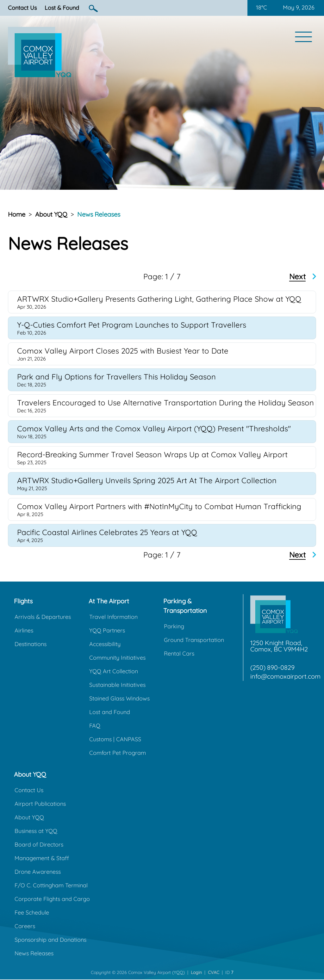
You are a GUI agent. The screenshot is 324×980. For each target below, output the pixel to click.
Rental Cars (179, 653)
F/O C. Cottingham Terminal (51, 885)
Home (17, 214)
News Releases (99, 214)
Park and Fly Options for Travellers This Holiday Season (116, 377)
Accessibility (105, 644)
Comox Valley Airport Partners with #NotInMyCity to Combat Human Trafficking (159, 506)
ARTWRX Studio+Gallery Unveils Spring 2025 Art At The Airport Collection (147, 480)
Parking (174, 626)
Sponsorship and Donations (50, 940)
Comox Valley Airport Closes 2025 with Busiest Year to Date (123, 351)
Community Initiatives (117, 658)
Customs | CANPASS (115, 739)
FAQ (95, 726)
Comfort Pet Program (118, 753)
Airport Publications (40, 804)
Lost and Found (110, 712)
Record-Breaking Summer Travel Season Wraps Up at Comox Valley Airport (152, 454)
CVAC (214, 972)
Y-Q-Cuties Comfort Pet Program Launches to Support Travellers (132, 325)
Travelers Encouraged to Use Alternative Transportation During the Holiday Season (165, 403)
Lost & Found (62, 8)
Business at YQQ (36, 831)
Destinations (31, 644)
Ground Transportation (194, 640)
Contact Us (22, 8)
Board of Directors (39, 844)
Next (297, 276)
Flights (23, 601)
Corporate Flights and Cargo (52, 899)
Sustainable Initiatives (117, 685)
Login (196, 972)
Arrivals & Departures (43, 617)
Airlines (24, 630)
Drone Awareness (38, 872)
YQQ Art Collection (114, 671)
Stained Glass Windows (119, 698)
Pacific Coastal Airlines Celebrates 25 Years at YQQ (107, 532)
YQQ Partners (107, 630)
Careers (25, 926)
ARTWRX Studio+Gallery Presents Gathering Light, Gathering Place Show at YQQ (159, 299)
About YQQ (51, 214)
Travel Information (113, 617)
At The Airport (109, 601)
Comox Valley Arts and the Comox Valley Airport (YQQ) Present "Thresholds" (154, 428)
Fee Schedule (32, 912)
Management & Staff (42, 858)
